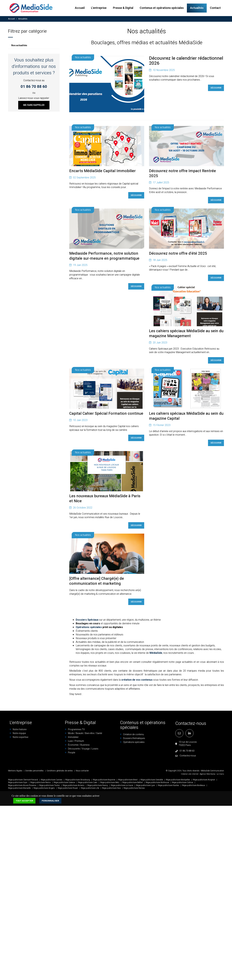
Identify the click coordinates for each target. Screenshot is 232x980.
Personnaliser (50, 802)
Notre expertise (21, 738)
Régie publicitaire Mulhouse (157, 784)
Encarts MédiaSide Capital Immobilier (102, 171)
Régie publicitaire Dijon (18, 784)
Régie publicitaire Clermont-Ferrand (23, 781)
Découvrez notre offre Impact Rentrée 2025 (182, 174)
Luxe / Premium (76, 742)
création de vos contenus (137, 681)
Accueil (80, 8)
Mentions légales (15, 772)
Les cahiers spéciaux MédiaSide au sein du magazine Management (186, 334)
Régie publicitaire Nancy (98, 786)
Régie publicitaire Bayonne (104, 781)
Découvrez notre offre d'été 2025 (178, 254)
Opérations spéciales (89, 629)
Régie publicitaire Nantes (169, 786)
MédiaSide (156, 654)
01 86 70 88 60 (34, 87)
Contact (215, 8)
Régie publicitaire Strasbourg (78, 781)
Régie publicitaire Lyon (145, 786)
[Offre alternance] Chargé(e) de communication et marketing (97, 582)
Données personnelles (34, 772)
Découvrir (216, 90)
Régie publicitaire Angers (44, 789)
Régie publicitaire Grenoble (152, 781)
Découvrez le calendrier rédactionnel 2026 (186, 63)
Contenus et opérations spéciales (162, 8)
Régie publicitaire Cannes (52, 781)
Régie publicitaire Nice (111, 789)
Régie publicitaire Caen (88, 784)
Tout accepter (24, 802)
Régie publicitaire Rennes (134, 789)
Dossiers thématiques (134, 740)
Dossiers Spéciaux (87, 621)
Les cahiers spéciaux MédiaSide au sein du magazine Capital (186, 417)
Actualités (197, 8)
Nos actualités (19, 45)
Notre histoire (20, 731)
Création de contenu (133, 736)
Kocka (213, 775)
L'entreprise (99, 8)
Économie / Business (79, 746)
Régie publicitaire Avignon (204, 781)
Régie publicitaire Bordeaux (194, 786)
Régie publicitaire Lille (90, 789)
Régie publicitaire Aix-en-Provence (22, 786)
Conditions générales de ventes (60, 772)
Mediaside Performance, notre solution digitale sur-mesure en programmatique (104, 256)
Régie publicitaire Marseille (19, 789)
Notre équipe (19, 735)
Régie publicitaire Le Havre (122, 786)
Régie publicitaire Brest (128, 781)
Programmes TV (76, 731)
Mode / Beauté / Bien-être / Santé (85, 735)
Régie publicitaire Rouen (68, 789)
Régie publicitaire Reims (41, 784)
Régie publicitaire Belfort (133, 784)
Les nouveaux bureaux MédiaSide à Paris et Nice (105, 500)
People (72, 754)
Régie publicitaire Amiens (74, 786)
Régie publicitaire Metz (110, 784)
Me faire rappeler (34, 105)
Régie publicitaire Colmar (183, 784)
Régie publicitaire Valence (64, 784)
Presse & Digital (123, 8)
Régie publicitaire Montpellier (178, 781)
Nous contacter (82, 772)
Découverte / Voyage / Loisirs (83, 750)
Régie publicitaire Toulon (49, 786)
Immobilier (73, 738)
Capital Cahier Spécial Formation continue (106, 414)
